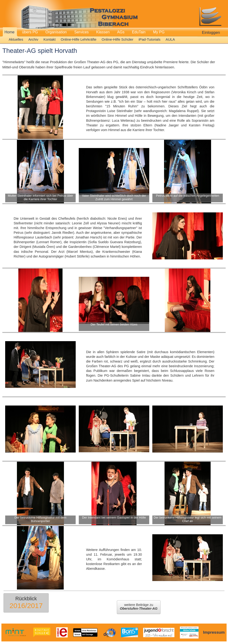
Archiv (33, 39)
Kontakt (50, 39)
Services (81, 32)
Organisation (56, 32)
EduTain (139, 32)
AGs (121, 32)
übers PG (30, 32)
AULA (170, 39)
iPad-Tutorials (149, 39)
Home (10, 32)
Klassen (103, 32)
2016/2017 (26, 606)
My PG (159, 32)
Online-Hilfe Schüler (117, 39)
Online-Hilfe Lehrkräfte (79, 39)
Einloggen (211, 32)
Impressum (214, 632)
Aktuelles (16, 39)
